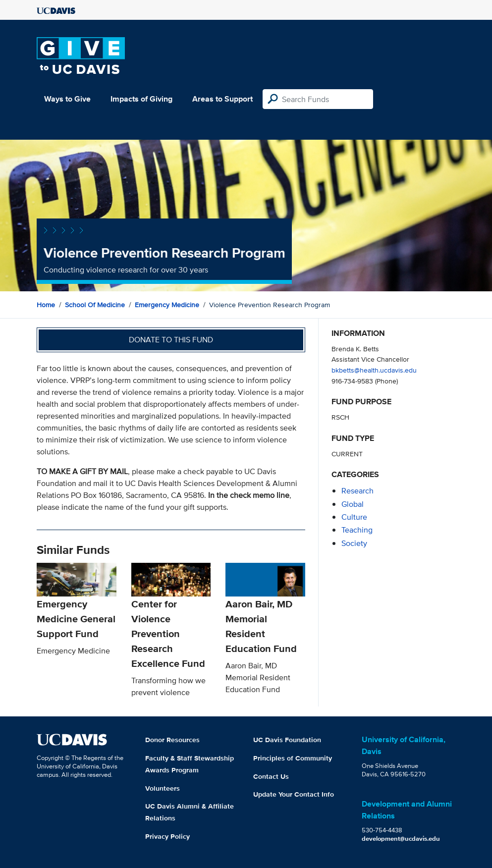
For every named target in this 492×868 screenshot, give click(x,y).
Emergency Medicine (167, 305)
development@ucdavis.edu (401, 839)
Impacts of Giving (141, 99)
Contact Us (271, 776)
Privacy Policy (167, 836)
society (354, 543)
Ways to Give (67, 99)
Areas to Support (222, 99)
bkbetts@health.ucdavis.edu (374, 370)
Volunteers (163, 788)
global (353, 504)
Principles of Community (293, 758)
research (357, 491)
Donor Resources (172, 740)
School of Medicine (95, 305)
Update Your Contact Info (294, 794)
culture (354, 517)
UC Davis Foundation (287, 740)
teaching (357, 530)
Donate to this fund (171, 340)
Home (46, 305)
